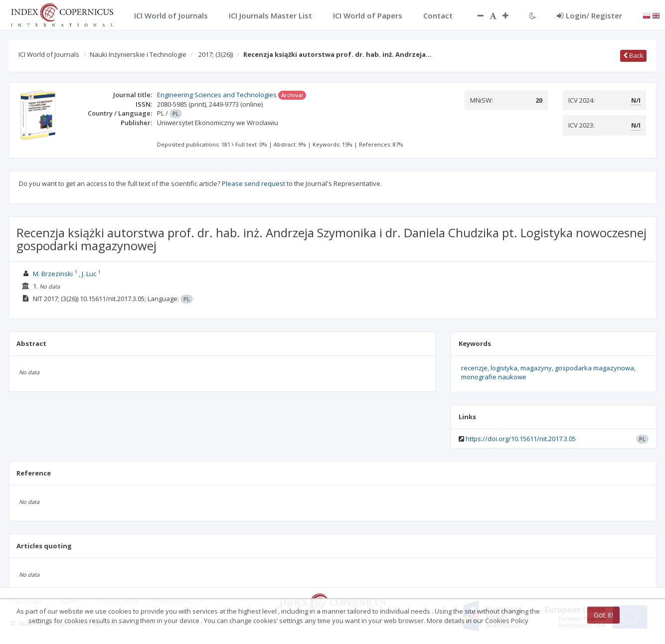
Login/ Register (589, 15)
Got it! (603, 615)
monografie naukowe (494, 377)
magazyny (536, 368)
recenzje (474, 368)
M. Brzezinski (53, 274)
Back (633, 55)
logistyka (504, 368)
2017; (216, 54)
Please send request (253, 183)
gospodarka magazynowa (594, 368)
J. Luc (89, 274)
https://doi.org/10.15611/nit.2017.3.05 (521, 439)
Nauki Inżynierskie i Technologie (138, 54)
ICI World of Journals (49, 54)
